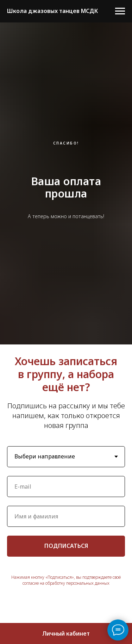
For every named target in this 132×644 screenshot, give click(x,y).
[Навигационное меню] (120, 11)
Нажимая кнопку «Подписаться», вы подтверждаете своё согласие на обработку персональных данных (66, 580)
